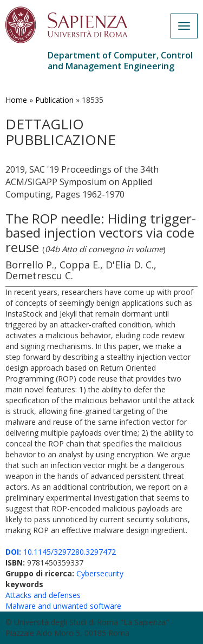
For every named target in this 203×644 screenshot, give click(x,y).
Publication (54, 100)
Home (16, 100)
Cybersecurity (100, 573)
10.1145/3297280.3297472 (61, 552)
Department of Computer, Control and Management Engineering (120, 61)
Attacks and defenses (43, 595)
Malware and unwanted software (63, 606)
